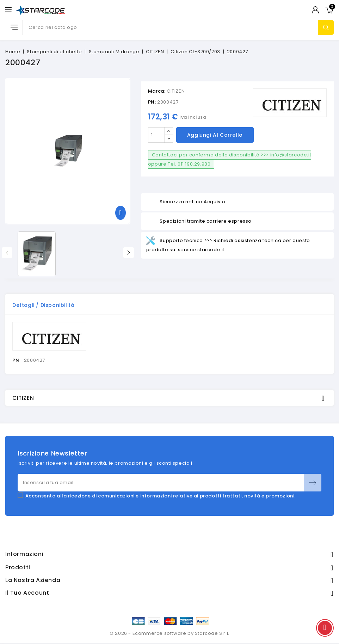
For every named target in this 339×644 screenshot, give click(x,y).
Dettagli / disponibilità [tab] (43, 305)
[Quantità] (156, 135)
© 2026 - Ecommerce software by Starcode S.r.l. (169, 633)
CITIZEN (176, 91)
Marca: (157, 91)
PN (16, 360)
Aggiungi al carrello (215, 135)
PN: (152, 102)
